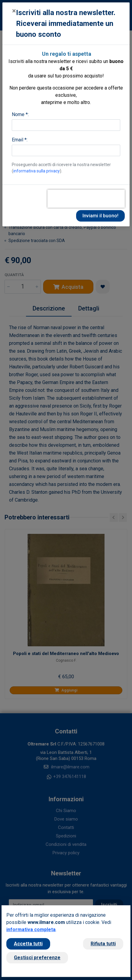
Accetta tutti (28, 944)
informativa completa (31, 930)
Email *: (20, 140)
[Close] (14, 11)
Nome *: (20, 114)
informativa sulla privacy (37, 171)
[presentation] (86, 199)
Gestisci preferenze (37, 958)
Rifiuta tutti (103, 944)
